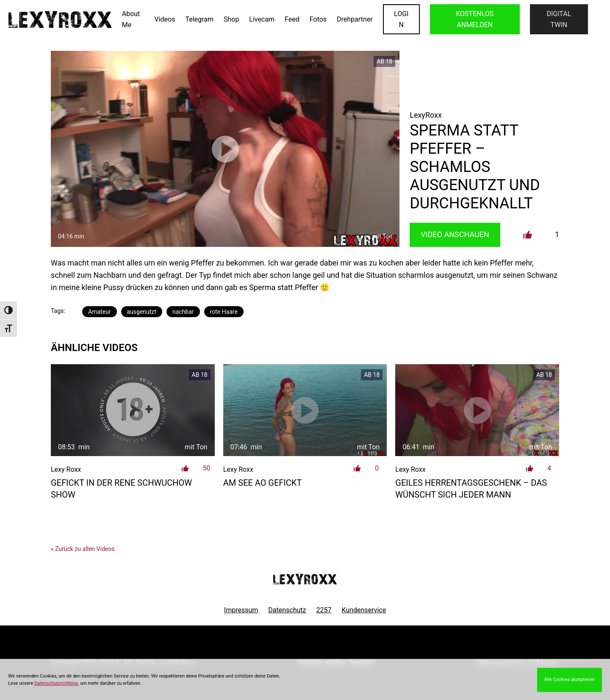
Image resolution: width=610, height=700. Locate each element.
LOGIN (401, 19)
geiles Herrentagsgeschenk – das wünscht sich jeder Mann (471, 489)
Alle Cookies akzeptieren (569, 679)
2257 (324, 610)
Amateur (100, 312)
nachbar (183, 312)
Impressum (241, 610)
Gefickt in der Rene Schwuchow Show (121, 489)
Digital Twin (559, 19)
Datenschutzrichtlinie (56, 683)
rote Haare (224, 312)
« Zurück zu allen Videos (83, 549)
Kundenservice (364, 610)
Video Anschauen (455, 234)
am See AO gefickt (263, 483)
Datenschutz (287, 610)
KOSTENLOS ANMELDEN (475, 19)
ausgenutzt (142, 312)
